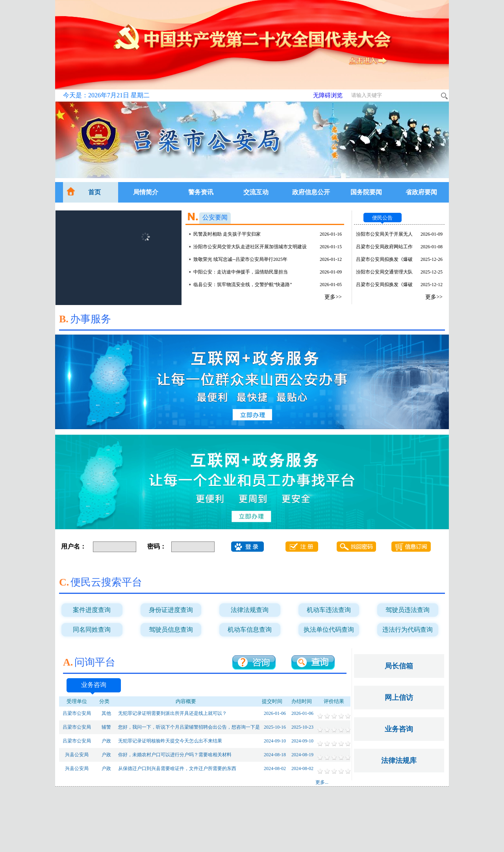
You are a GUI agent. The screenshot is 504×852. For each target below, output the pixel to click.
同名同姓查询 (92, 630)
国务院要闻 (366, 192)
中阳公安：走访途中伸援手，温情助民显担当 (241, 272)
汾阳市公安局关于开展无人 (384, 234)
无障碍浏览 (328, 95)
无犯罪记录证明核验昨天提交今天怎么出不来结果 (170, 741)
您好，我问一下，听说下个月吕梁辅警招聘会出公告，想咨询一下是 (189, 727)
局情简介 (146, 192)
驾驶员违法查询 (408, 610)
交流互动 (256, 192)
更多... (322, 782)
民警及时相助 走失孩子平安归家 (227, 234)
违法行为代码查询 (408, 630)
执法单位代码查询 (329, 630)
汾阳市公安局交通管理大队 (384, 272)
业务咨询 (94, 685)
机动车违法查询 (329, 610)
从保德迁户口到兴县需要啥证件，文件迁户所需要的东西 (177, 768)
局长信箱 (399, 666)
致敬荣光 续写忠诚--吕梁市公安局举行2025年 (240, 259)
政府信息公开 (311, 192)
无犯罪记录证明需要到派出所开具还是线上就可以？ (172, 713)
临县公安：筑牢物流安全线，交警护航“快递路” (243, 285)
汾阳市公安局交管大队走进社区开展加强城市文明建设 (250, 247)
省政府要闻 (421, 192)
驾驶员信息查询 (171, 630)
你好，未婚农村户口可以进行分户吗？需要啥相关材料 (175, 755)
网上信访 (399, 698)
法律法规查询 (250, 610)
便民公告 (382, 218)
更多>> (333, 297)
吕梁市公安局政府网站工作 (384, 247)
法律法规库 (399, 761)
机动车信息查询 (250, 630)
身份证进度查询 (171, 610)
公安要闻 (215, 217)
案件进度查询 (92, 610)
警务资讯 (201, 192)
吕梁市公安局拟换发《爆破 (384, 259)
